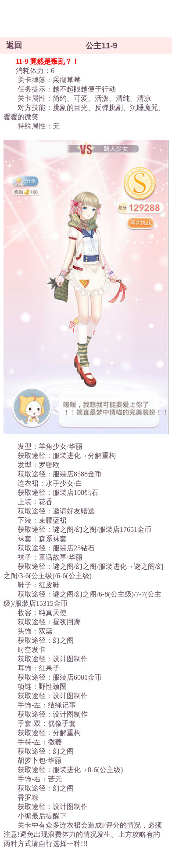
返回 (14, 45)
